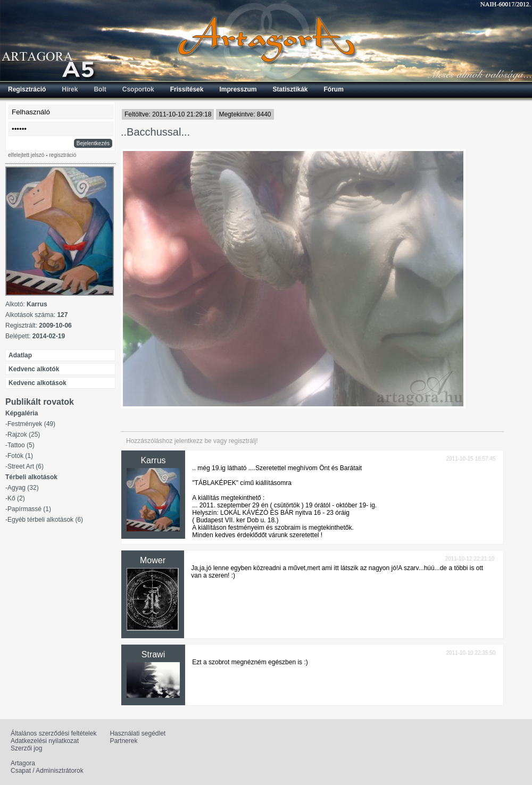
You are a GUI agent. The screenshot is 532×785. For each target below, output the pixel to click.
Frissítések (187, 89)
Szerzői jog (26, 748)
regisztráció (63, 155)
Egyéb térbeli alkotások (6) (45, 520)
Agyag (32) (23, 488)
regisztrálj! (243, 441)
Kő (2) (16, 498)
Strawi (153, 654)
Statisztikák (290, 89)
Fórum (334, 89)
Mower (153, 560)
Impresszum (238, 89)
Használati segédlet (138, 733)
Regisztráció (27, 89)
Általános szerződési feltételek (53, 733)
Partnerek (123, 741)
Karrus (153, 460)
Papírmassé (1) (29, 509)
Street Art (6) (26, 466)
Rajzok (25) (24, 435)
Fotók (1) (20, 456)
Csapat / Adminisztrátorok (47, 771)
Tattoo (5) (21, 445)
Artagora (23, 763)
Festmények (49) (31, 424)
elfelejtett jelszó (26, 155)
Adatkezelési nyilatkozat (45, 741)
